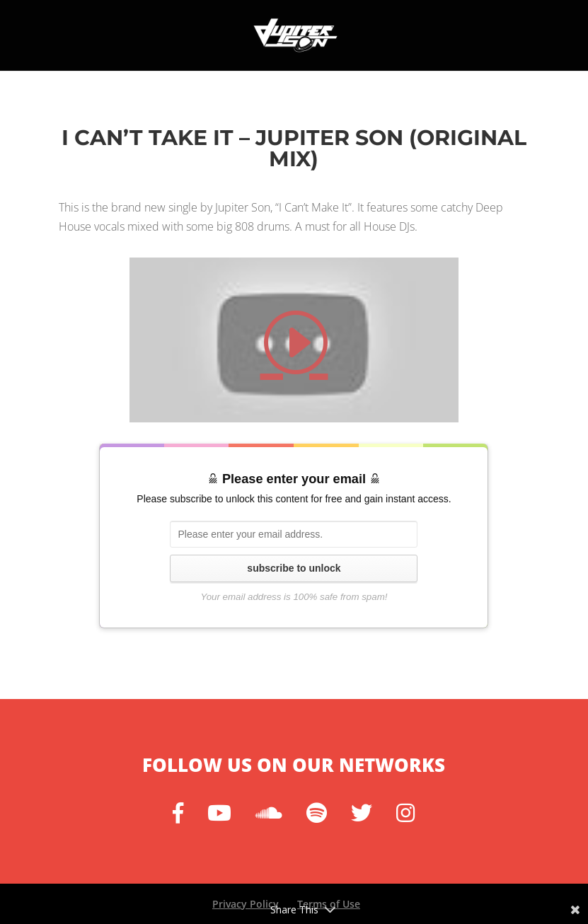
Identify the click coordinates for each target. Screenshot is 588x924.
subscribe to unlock (294, 568)
